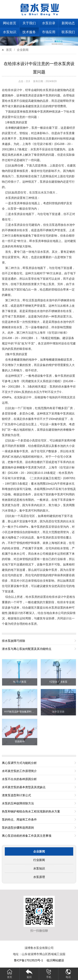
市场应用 (49, 32)
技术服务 (29, 32)
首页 (9, 50)
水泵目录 (49, 23)
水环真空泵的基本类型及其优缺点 (24, 787)
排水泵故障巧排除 (14, 641)
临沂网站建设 (55, 960)
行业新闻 (39, 860)
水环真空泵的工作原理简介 (19, 771)
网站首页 (10, 23)
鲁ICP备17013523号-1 (29, 960)
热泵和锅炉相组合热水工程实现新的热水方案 (31, 811)
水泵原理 (39, 877)
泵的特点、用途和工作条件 (19, 820)
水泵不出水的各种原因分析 (19, 779)
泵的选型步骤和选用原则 (18, 828)
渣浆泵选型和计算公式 (16, 795)
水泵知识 (10, 32)
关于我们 (29, 23)
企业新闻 (23, 50)
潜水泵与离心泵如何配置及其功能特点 (27, 649)
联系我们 (68, 32)
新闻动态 (68, 23)
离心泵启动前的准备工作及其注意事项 (27, 836)
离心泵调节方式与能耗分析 (19, 763)
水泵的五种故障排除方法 (18, 803)
